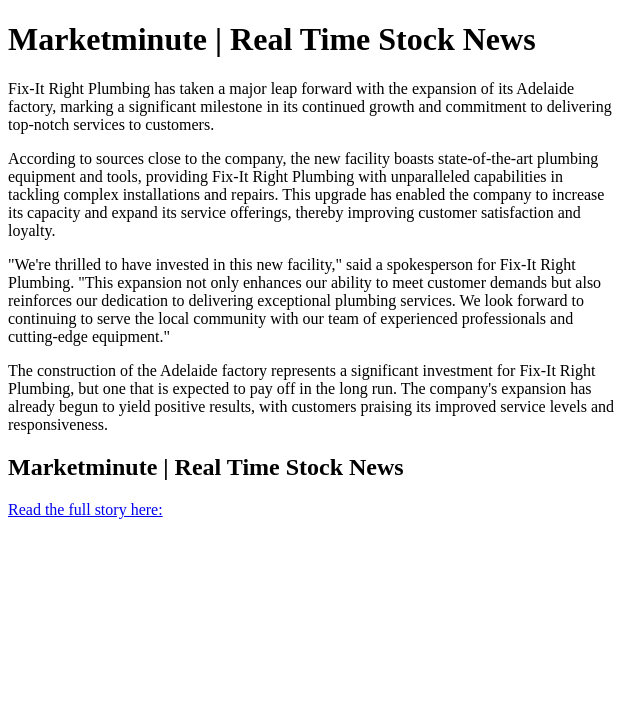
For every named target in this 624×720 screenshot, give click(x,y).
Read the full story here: (85, 509)
